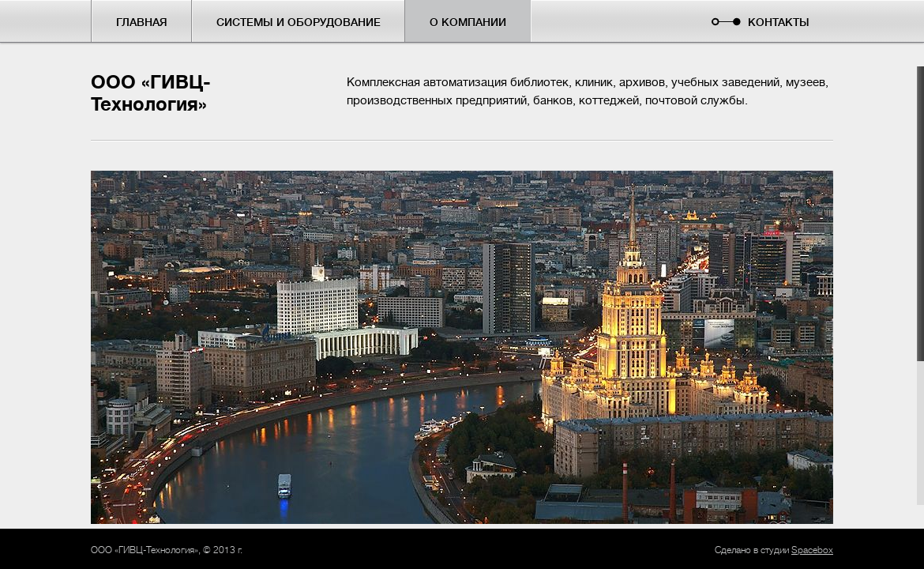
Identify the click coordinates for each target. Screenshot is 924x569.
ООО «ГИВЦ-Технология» (151, 94)
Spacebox (812, 550)
